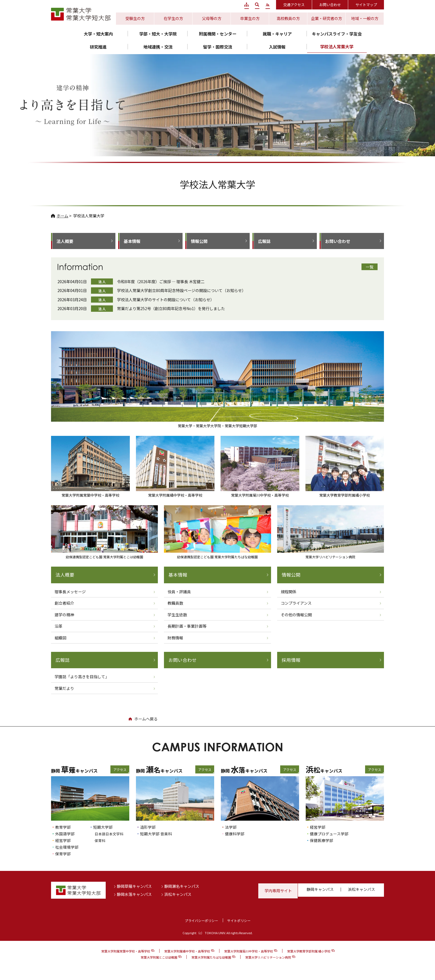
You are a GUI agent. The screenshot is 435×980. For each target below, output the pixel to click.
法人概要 (65, 241)
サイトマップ (366, 5)
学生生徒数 (177, 615)
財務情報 (175, 638)
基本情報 (132, 241)
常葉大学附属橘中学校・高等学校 (187, 951)
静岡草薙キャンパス (134, 886)
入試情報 (277, 47)
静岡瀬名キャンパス (182, 886)
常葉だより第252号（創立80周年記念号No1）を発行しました (171, 308)
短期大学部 (104, 827)
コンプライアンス (296, 603)
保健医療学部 (322, 840)
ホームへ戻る (146, 719)
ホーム (62, 216)
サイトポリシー (240, 921)
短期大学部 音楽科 (157, 834)
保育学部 (64, 854)
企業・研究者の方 (327, 18)
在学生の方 (173, 18)
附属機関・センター (218, 34)
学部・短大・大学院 (158, 34)
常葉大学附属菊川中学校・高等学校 (249, 951)
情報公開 (199, 241)
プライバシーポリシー (200, 921)
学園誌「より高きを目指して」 (82, 677)
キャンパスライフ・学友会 (337, 34)
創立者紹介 (64, 603)
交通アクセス (294, 5)
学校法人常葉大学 (337, 47)
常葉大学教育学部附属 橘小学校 (309, 951)
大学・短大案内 (98, 34)
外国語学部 (66, 834)
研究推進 (98, 47)
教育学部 (64, 827)
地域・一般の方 (365, 18)
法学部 (231, 827)
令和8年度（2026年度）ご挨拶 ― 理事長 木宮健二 (161, 282)
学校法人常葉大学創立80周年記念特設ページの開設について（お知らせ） (181, 290)
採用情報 (291, 660)
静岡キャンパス (320, 891)
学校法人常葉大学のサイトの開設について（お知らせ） (166, 300)
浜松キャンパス (178, 894)
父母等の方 (212, 18)
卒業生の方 (250, 18)
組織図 (60, 638)
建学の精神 (64, 615)
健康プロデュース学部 (331, 834)
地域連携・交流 (158, 47)
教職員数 (175, 603)
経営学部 (64, 840)
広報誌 (264, 241)
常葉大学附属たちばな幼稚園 (211, 958)
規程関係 (289, 592)
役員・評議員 (179, 592)
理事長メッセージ (70, 592)
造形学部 (148, 827)
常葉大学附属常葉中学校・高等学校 (126, 951)
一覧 (370, 267)
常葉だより (64, 689)
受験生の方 (135, 18)
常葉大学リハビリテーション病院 (268, 958)
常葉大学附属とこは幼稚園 (159, 958)
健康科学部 (235, 834)
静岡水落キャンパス (134, 894)
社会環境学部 (68, 847)
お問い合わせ (330, 5)
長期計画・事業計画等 (187, 626)
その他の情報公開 (296, 615)
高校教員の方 (288, 18)
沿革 (59, 626)
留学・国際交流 (218, 47)
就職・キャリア (277, 34)
